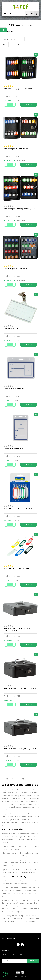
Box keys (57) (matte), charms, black (20, 209)
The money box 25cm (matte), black (20, 749)
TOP (5, 975)
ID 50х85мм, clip (11, 329)
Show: (6, 45)
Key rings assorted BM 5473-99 (18, 569)
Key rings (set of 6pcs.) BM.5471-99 (19, 509)
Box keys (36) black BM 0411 (16, 149)
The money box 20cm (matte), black (20, 689)
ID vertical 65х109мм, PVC (16, 449)
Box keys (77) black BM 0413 (16, 269)
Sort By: (5, 39)
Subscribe (33, 961)
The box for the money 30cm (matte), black (17, 630)
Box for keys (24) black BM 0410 (18, 89)
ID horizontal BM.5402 (14, 389)
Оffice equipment (17, 25)
